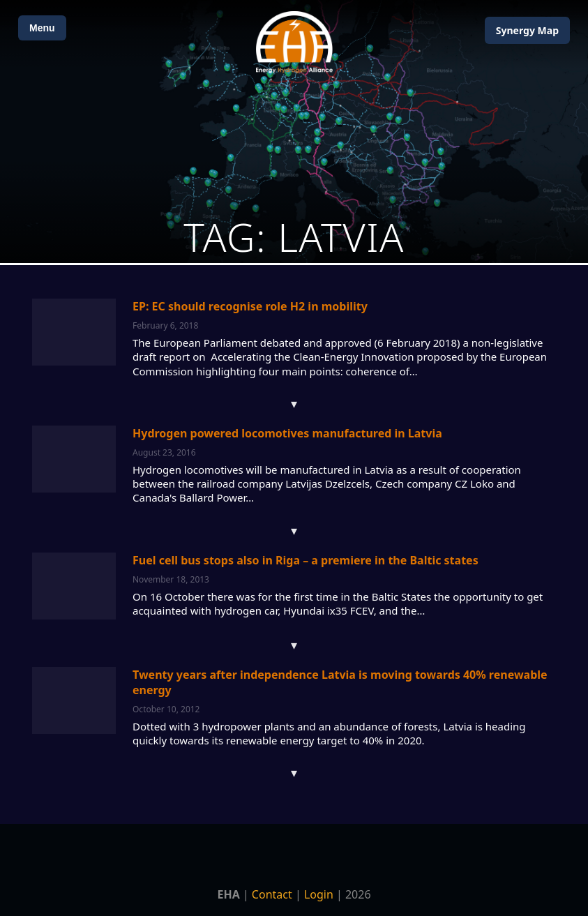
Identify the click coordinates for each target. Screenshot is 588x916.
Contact (272, 894)
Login (319, 894)
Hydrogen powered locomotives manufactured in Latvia (287, 433)
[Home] (294, 42)
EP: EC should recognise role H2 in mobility (250, 306)
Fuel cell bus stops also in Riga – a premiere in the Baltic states (306, 560)
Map (527, 30)
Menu (42, 28)
